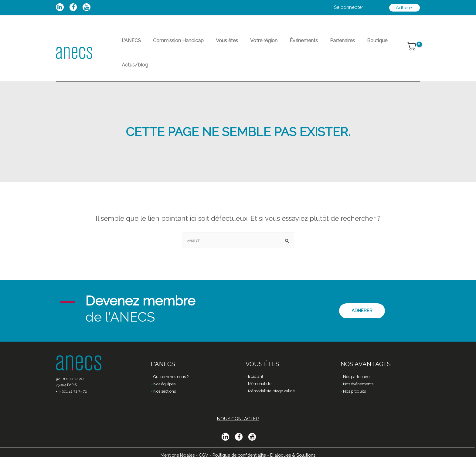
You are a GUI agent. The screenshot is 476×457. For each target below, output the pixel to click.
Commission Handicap (171, 44)
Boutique (346, 44)
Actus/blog (376, 44)
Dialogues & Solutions (296, 447)
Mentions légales (174, 447)
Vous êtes (215, 44)
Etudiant (256, 369)
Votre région (247, 44)
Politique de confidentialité (239, 447)
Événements (282, 44)
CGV (201, 447)
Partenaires (316, 44)
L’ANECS (129, 44)
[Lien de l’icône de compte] (348, 8)
